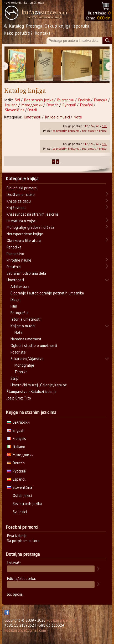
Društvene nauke (21, 194)
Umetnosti (33, 117)
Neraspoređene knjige (25, 234)
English (84, 100)
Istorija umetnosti (25, 319)
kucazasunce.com (61, 620)
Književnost (16, 208)
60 (98, 126)
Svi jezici (20, 512)
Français (101, 100)
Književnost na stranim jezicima (33, 214)
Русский (69, 105)
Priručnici (14, 267)
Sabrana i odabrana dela (26, 273)
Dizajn (15, 300)
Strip (14, 378)
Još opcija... (16, 594)
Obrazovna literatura (24, 240)
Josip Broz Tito (19, 398)
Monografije (24, 365)
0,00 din (104, 18)
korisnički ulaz (34, 2)
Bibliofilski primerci (22, 188)
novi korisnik (13, 2)
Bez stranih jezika (39, 100)
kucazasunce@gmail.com (25, 630)
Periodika (14, 247)
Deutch (53, 105)
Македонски (32, 105)
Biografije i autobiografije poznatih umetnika (47, 293)
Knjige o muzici (58, 117)
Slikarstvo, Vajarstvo (27, 359)
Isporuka (81, 26)
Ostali (32, 110)
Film (14, 306)
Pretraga (34, 26)
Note (78, 117)
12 (86, 126)
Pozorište (18, 352)
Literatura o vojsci (22, 221)
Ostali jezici (22, 495)
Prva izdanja (17, 536)
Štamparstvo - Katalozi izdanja (32, 391)
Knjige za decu (19, 201)
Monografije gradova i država (30, 227)
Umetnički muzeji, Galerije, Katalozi (39, 385)
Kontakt (43, 33)
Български (66, 100)
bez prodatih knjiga (94, 131)
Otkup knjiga (57, 26)
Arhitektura (20, 286)
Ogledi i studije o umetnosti (34, 346)
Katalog (16, 26)
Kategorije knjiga (22, 179)
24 (92, 126)
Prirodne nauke (19, 260)
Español (87, 105)
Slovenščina (15, 110)
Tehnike (21, 372)
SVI (17, 100)
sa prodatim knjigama (66, 131)
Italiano (11, 105)
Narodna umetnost (26, 339)
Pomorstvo (15, 254)
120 (104, 126)
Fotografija (19, 313)
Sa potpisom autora (23, 541)
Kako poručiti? (18, 33)
